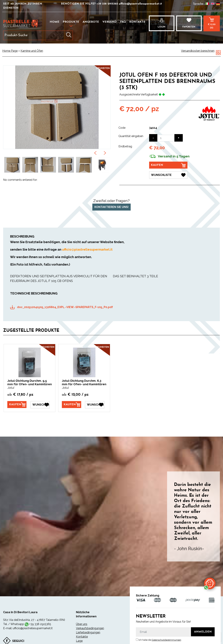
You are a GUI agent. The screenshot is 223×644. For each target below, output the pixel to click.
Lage (79, 641)
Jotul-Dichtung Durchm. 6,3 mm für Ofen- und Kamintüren (84, 382)
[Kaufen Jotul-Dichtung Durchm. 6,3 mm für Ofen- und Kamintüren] (71, 404)
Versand (109, 22)
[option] (12, 165)
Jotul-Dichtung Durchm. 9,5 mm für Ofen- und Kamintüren (30, 382)
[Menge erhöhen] (179, 138)
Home (54, 22)
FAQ (123, 22)
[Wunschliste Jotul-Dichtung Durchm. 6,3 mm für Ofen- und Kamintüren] (95, 405)
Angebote (91, 22)
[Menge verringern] (153, 138)
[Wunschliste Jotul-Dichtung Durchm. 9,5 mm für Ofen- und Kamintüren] (40, 405)
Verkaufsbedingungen (90, 628)
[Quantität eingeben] (166, 138)
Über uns (82, 624)
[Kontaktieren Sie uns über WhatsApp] (210, 583)
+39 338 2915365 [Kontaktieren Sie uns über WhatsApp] (40, 624)
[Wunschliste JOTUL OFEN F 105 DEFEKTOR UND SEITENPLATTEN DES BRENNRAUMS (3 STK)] (168, 175)
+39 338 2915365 (108, 4)
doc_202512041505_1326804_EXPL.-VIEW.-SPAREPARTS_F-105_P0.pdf (65, 307)
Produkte (71, 22)
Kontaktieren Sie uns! (111, 207)
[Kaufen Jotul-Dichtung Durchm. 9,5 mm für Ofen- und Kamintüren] (17, 404)
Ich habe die (160, 640)
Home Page (10, 51)
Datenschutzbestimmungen (166, 640)
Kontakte (137, 22)
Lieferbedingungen (88, 632)
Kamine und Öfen (32, 51)
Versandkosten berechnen (198, 51)
